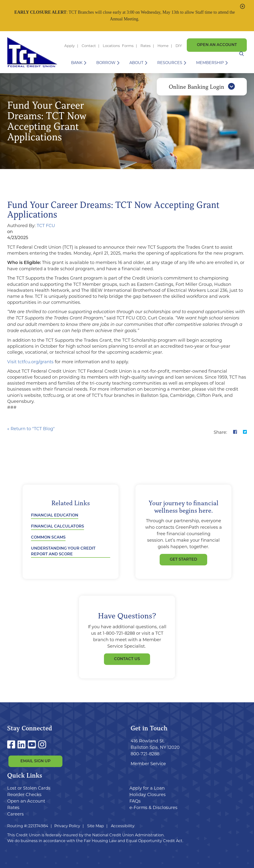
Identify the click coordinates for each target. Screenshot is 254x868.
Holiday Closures (148, 795)
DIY (179, 46)
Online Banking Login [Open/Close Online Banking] (202, 89)
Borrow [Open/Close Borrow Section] (106, 63)
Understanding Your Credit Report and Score (63, 551)
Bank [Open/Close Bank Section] (77, 63)
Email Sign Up (36, 762)
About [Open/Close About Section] (136, 63)
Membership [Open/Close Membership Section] (210, 63)
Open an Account (217, 45)
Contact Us (127, 659)
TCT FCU (46, 226)
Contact (89, 46)
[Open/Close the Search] (241, 63)
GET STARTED (183, 560)
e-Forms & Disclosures (153, 808)
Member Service (148, 764)
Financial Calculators (57, 527)
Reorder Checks (24, 795)
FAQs (135, 801)
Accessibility (123, 826)
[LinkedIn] (23, 745)
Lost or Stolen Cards (29, 788)
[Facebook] (12, 745)
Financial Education (55, 516)
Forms (128, 46)
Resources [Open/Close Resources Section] (170, 63)
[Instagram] (42, 745)
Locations (112, 46)
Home (163, 46)
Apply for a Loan (147, 788)
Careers (15, 814)
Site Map (96, 826)
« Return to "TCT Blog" (31, 429)
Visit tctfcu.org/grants (31, 362)
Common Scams (48, 538)
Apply (70, 46)
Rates (145, 46)
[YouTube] (33, 745)
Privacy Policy (67, 826)
